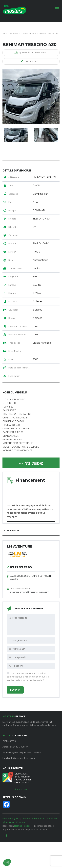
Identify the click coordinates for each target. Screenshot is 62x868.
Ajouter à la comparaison (30, 53)
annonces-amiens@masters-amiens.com (30, 592)
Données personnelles (33, 819)
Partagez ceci (30, 61)
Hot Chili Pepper (22, 826)
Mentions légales (11, 819)
